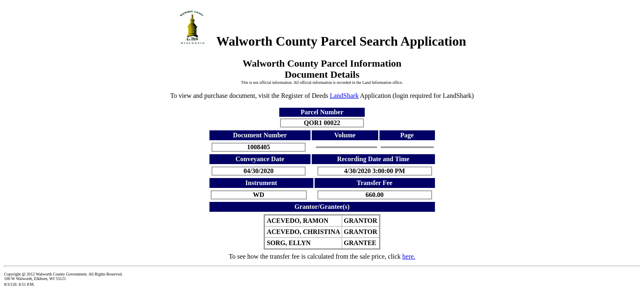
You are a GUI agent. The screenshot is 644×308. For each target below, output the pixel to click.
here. (409, 256)
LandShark (344, 96)
